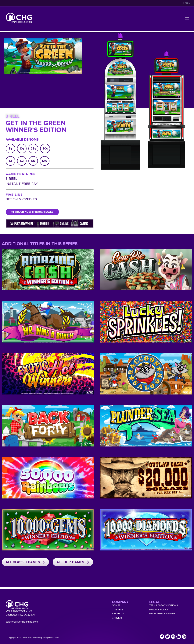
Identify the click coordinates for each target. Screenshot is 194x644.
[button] (187, 19)
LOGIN (187, 3)
